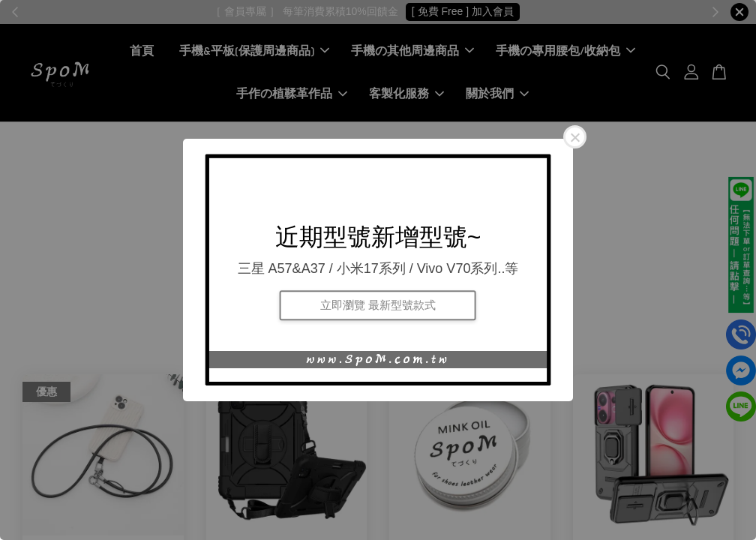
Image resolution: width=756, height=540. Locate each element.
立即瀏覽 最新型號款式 (378, 305)
